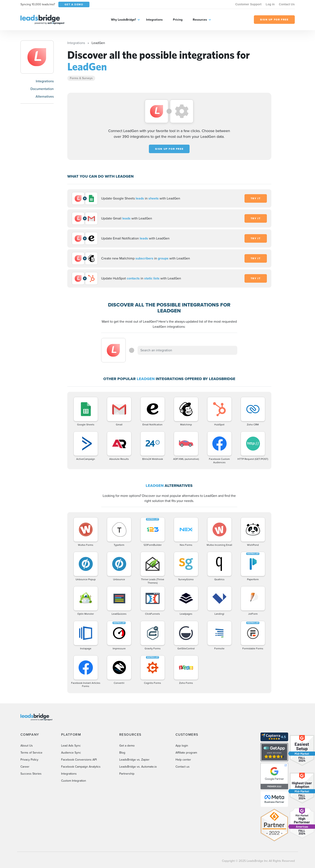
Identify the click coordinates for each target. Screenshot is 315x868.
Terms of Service (31, 753)
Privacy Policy (29, 760)
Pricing (178, 20)
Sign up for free (169, 149)
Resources (200, 20)
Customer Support (248, 4)
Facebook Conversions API (79, 760)
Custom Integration (74, 781)
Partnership (127, 774)
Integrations (154, 20)
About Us (27, 746)
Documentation (42, 89)
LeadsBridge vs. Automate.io (138, 767)
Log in (270, 4)
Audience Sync (71, 753)
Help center (183, 760)
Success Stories (31, 774)
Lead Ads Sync (71, 746)
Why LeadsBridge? (123, 20)
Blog (122, 753)
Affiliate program (186, 753)
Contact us (183, 767)
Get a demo (127, 746)
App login (182, 746)
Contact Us (287, 4)
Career (25, 767)
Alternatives (45, 96)
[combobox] (187, 350)
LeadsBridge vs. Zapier (134, 760)
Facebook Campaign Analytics (81, 767)
